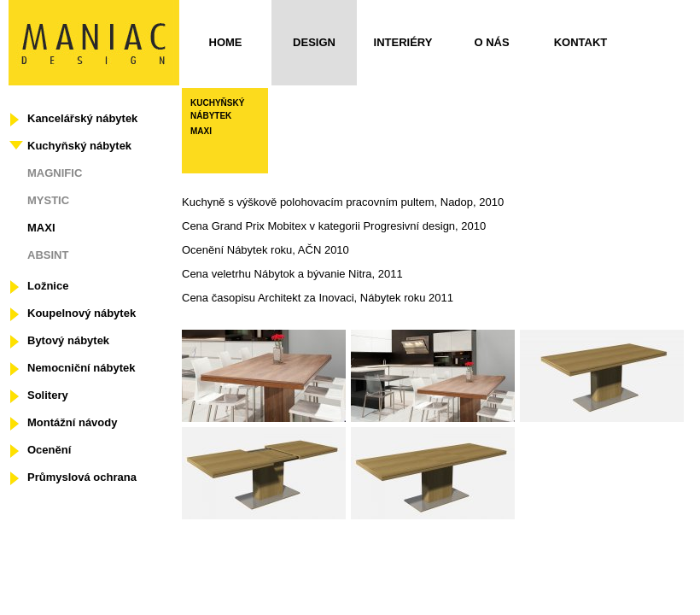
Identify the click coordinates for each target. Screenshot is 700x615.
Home (226, 42)
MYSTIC (48, 200)
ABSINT (48, 255)
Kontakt (581, 42)
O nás (491, 42)
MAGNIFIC (55, 173)
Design (314, 42)
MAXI (41, 228)
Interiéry (403, 42)
